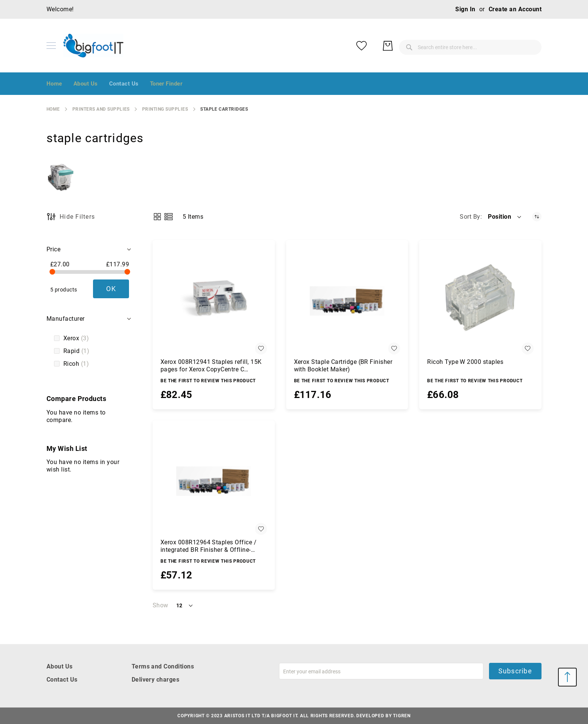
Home (53, 109)
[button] (505, 217)
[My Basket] (530, 46)
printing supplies (165, 109)
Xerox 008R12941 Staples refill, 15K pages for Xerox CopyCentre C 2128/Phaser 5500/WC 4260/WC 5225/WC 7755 (211, 366)
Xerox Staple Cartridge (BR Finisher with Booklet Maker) (343, 366)
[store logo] (93, 46)
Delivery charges (156, 680)
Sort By (470, 217)
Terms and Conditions (163, 666)
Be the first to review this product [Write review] (208, 381)
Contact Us (62, 680)
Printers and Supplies (101, 109)
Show (160, 605)
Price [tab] (53, 249)
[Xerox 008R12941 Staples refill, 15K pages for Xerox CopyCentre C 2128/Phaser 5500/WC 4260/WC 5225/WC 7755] (214, 301)
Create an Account (515, 9)
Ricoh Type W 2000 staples (465, 362)
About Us (60, 666)
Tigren (402, 716)
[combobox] (410, 46)
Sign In (465, 9)
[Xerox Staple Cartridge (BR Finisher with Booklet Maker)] (347, 301)
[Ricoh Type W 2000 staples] (480, 301)
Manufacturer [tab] (66, 319)
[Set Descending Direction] (537, 217)
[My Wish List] (504, 46)
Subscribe (515, 671)
